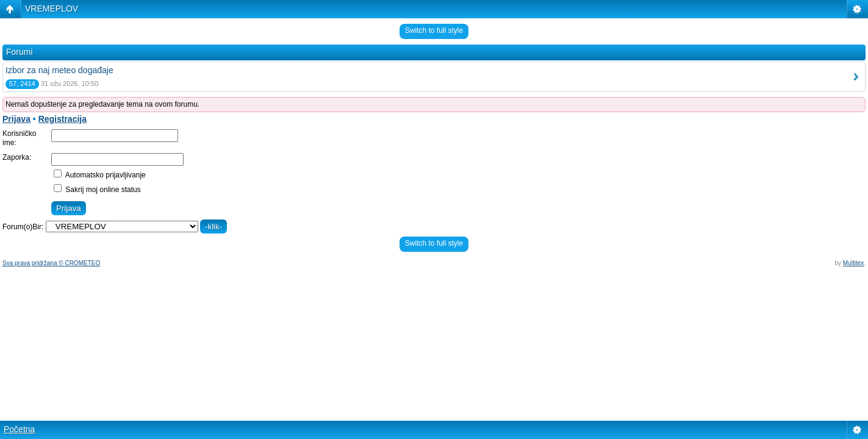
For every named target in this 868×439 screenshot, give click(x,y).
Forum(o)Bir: (23, 227)
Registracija (63, 119)
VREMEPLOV (52, 9)
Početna (19, 429)
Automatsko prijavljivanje (100, 175)
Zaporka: (17, 157)
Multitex (853, 263)
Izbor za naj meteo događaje (59, 70)
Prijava (16, 119)
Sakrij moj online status (97, 190)
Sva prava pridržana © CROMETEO (51, 263)
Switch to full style (434, 30)
